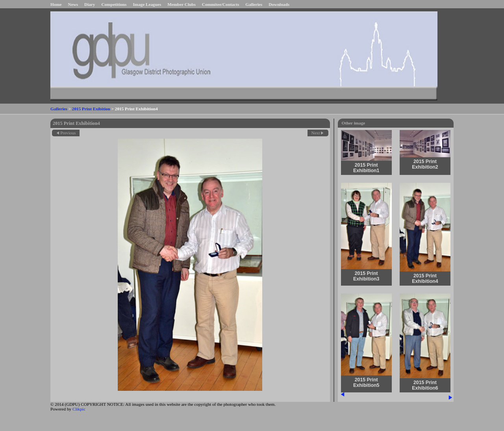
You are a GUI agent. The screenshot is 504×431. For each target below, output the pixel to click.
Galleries (254, 4)
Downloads (279, 4)
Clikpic (79, 409)
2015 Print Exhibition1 (366, 168)
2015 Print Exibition (91, 109)
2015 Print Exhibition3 (366, 276)
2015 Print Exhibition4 (425, 279)
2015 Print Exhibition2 (425, 164)
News (73, 4)
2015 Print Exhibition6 (425, 385)
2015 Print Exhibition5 (366, 383)
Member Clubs (182, 4)
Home (56, 4)
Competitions (114, 4)
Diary (90, 4)
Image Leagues (147, 4)
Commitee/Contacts (220, 4)
